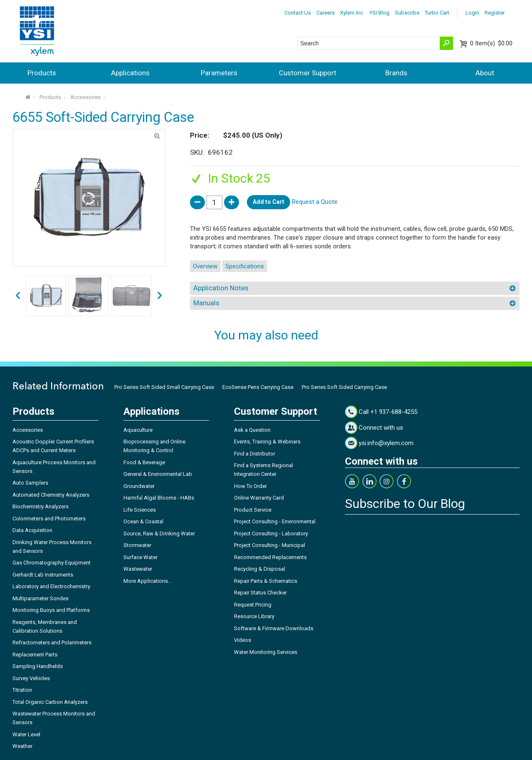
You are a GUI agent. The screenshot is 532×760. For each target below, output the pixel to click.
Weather (22, 746)
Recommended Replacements (270, 557)
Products (42, 73)
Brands (396, 73)
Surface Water (140, 557)
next (18, 296)
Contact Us (298, 13)
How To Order (250, 486)
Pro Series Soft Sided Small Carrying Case (164, 387)
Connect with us (381, 428)
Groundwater (139, 486)
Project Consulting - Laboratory (271, 533)
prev (160, 296)
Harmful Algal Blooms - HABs (159, 498)
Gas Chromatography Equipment (52, 563)
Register (495, 13)
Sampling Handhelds (38, 666)
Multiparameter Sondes (41, 598)
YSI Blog (379, 13)
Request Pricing (253, 605)
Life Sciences (140, 510)
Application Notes (221, 288)
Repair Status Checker (260, 593)
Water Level (26, 734)
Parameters (219, 73)
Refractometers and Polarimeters (52, 642)
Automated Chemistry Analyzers (51, 495)
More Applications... (148, 581)
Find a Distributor (255, 454)
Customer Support (308, 73)
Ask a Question (252, 430)
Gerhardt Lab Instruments (43, 575)
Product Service (253, 510)
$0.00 (491, 43)
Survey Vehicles (31, 678)
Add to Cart (268, 202)
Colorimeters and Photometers (49, 519)
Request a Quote (315, 202)
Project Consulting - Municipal (270, 545)
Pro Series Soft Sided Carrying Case (344, 387)
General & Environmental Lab (158, 474)
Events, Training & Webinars (267, 442)
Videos (243, 640)
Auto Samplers (30, 483)
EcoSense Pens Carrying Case (258, 387)
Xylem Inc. (352, 13)
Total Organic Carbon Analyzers (50, 702)
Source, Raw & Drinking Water (159, 533)
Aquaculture (138, 430)
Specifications (245, 266)
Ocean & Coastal (143, 521)
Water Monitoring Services (266, 652)
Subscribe (407, 13)
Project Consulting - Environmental (275, 521)
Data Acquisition (32, 530)
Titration (22, 690)
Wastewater (138, 569)
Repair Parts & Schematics (266, 581)
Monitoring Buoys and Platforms (51, 610)
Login (472, 13)
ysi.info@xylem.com (386, 443)
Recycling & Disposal (260, 569)
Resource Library (254, 616)
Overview (205, 266)
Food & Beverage (144, 462)
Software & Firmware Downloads (274, 628)
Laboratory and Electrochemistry (51, 586)
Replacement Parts (35, 655)
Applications (130, 73)
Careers (325, 13)
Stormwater (137, 545)
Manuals (206, 303)
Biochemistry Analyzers (41, 506)
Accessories (85, 97)
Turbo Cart (437, 13)
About (485, 73)
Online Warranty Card (259, 498)
